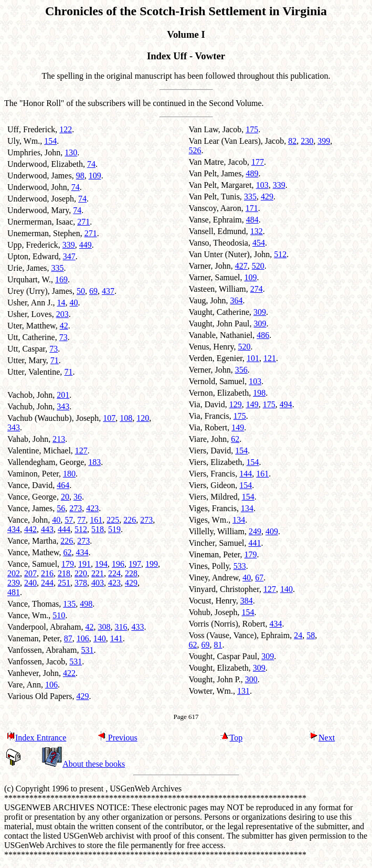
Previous (117, 738)
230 (307, 141)
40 (73, 303)
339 (69, 245)
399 (324, 141)
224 (114, 573)
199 (152, 564)
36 (78, 497)
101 (253, 358)
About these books (83, 764)
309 (260, 312)
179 (68, 564)
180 (69, 474)
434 (14, 529)
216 (47, 573)
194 (101, 564)
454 (259, 243)
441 (254, 543)
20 (65, 497)
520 (258, 266)
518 (98, 529)
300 (251, 679)
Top (232, 738)
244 (47, 583)
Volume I (186, 34)
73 (63, 337)
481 (14, 592)
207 (30, 573)
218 (64, 573)
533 (240, 566)
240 (30, 583)
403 (98, 583)
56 (61, 508)
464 (63, 485)
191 (84, 564)
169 (61, 279)
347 (69, 256)
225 (113, 520)
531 (87, 650)
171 (252, 208)
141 (116, 638)
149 (252, 404)
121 (270, 358)
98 (80, 176)
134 (247, 508)
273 (76, 508)
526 (195, 150)
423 (92, 508)
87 (68, 638)
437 (108, 291)
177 (258, 162)
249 (255, 531)
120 (143, 418)
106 (83, 638)
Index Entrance (36, 738)
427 (241, 266)
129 (236, 404)
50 (81, 291)
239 (14, 583)
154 (50, 141)
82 (292, 141)
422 (69, 673)
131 (243, 691)
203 (62, 314)
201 (63, 395)
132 (257, 231)
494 (286, 404)
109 (95, 176)
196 (118, 564)
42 (64, 326)
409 (272, 531)
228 (131, 573)
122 (66, 129)
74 (91, 164)
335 (58, 268)
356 (241, 370)
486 (263, 335)
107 (109, 418)
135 (69, 604)
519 (114, 529)
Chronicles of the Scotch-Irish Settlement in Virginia (186, 11)
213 (59, 439)
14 (61, 303)
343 (63, 406)
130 (71, 152)
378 (81, 583)
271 (83, 222)
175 (252, 129)
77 (81, 520)
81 (218, 645)
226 (130, 520)
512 (81, 529)
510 (59, 615)
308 (104, 627)
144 (246, 474)
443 (47, 529)
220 (81, 573)
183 (94, 462)
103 (262, 185)
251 (64, 583)
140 (100, 638)
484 (252, 220)
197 (135, 564)
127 (81, 451)
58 (311, 635)
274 (257, 289)
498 (86, 604)
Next (322, 738)
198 (259, 393)
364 (237, 300)
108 (126, 418)
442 (30, 529)
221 (98, 573)
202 (14, 573)
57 (69, 520)
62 (67, 552)
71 (55, 360)
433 (137, 627)
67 (259, 578)
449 (86, 245)
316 (121, 627)
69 (93, 291)
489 (252, 173)
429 (131, 583)
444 (64, 529)
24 (298, 635)
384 (247, 601)
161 (96, 520)
